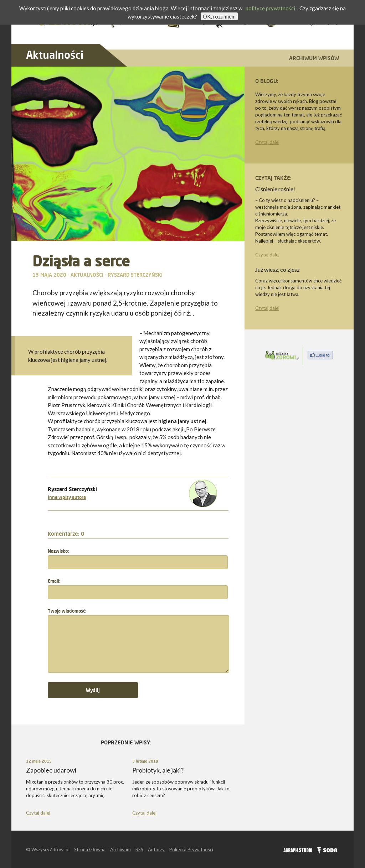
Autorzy (156, 849)
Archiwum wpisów (314, 58)
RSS (139, 849)
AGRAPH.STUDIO (298, 851)
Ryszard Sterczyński (135, 275)
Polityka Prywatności (191, 849)
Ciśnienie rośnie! (275, 189)
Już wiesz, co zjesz (277, 269)
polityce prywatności (270, 8)
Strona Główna (90, 849)
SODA (326, 849)
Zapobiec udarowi (51, 770)
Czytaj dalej (267, 142)
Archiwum (120, 849)
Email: (54, 581)
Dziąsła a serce (81, 261)
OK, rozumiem (219, 16)
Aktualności (55, 55)
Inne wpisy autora (67, 497)
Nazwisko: (58, 551)
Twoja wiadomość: (67, 611)
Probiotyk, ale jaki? (158, 770)
